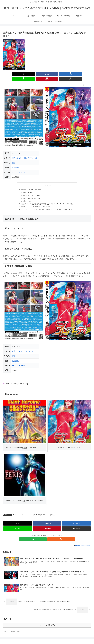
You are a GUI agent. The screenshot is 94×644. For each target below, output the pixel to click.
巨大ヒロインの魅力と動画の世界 (30, 185)
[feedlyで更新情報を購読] (45, 535)
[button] (84, 74)
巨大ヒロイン (7, 511)
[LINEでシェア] (54, 74)
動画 (38, 511)
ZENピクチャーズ (19, 167)
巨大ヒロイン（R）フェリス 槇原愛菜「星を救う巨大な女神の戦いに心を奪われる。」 (48, 206)
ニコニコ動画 (31, 511)
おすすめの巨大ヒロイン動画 (30, 194)
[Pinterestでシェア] (69, 74)
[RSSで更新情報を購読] (49, 535)
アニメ (23, 511)
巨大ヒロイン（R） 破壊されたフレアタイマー (35, 203)
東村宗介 (15, 162)
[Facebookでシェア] (25, 74)
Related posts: (26, 197)
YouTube (16, 511)
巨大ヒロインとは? (27, 188)
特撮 (14, 158)
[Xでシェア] (10, 74)
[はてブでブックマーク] (40, 74)
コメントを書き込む (47, 622)
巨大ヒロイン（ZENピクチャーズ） (25, 153)
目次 (44, 181)
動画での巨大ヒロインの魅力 (30, 191)
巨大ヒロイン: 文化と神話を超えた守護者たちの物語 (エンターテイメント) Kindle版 (47, 200)
